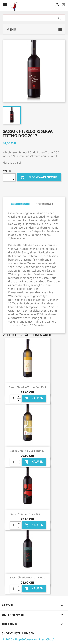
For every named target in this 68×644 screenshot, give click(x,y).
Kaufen (34, 399)
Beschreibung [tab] (20, 204)
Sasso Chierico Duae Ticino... (28, 451)
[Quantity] (13, 399)
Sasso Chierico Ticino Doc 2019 (28, 387)
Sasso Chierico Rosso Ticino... (28, 577)
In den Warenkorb (39, 177)
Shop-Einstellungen (18, 633)
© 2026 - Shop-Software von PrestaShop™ (29, 639)
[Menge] (7, 177)
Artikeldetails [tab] (45, 204)
